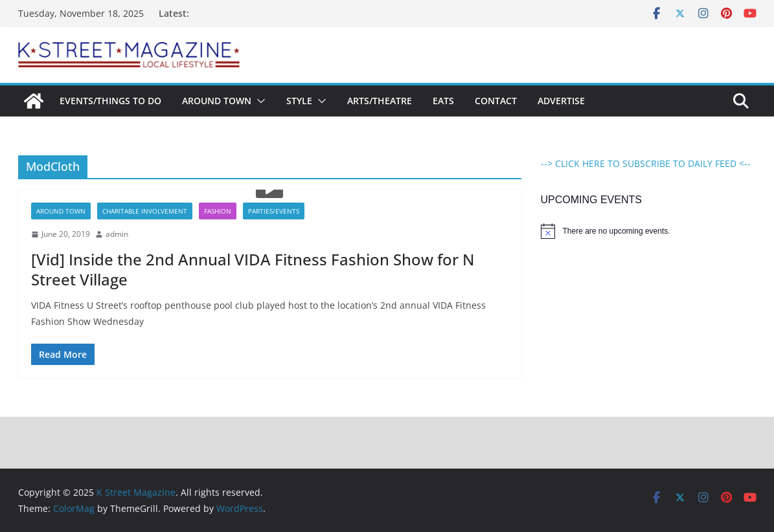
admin (117, 234)
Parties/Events (274, 211)
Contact (496, 101)
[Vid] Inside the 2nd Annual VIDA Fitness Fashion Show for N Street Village (253, 269)
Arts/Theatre (380, 101)
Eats (443, 101)
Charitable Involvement (145, 211)
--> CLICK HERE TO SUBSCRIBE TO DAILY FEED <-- (646, 163)
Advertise (561, 101)
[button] (258, 101)
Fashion (218, 211)
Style (299, 101)
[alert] (649, 231)
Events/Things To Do (110, 101)
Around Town (217, 101)
